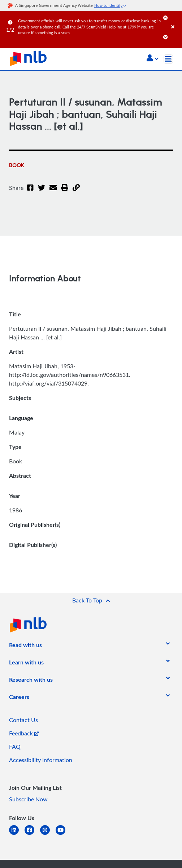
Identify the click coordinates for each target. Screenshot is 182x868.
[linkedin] (17, 834)
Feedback (24, 733)
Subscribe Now (28, 799)
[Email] (52, 192)
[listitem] (25, 646)
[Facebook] (30, 192)
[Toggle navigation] (168, 59)
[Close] (175, 20)
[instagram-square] (48, 834)
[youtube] (63, 834)
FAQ (15, 747)
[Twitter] (41, 192)
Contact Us (23, 720)
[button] (153, 59)
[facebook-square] (32, 834)
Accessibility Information (41, 760)
